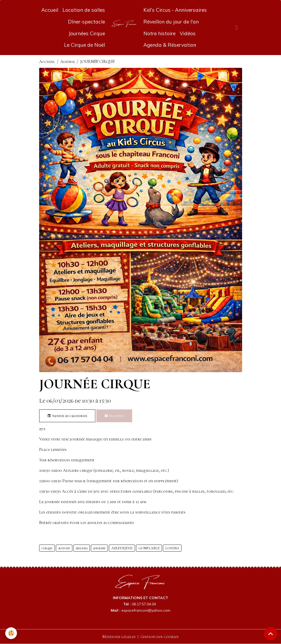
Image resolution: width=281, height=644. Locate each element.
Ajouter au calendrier (67, 416)
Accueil (50, 10)
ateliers (82, 548)
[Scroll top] (271, 634)
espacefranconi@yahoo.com (146, 610)
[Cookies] (11, 633)
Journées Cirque (87, 33)
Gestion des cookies (160, 637)
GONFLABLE (149, 548)
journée (99, 548)
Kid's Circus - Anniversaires (175, 10)
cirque (47, 548)
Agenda (68, 62)
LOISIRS (172, 548)
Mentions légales (119, 637)
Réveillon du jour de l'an (171, 22)
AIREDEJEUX (122, 548)
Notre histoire (159, 33)
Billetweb (114, 416)
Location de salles (84, 10)
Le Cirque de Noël (84, 45)
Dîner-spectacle (86, 22)
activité (64, 548)
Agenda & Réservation (170, 45)
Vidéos (188, 33)
